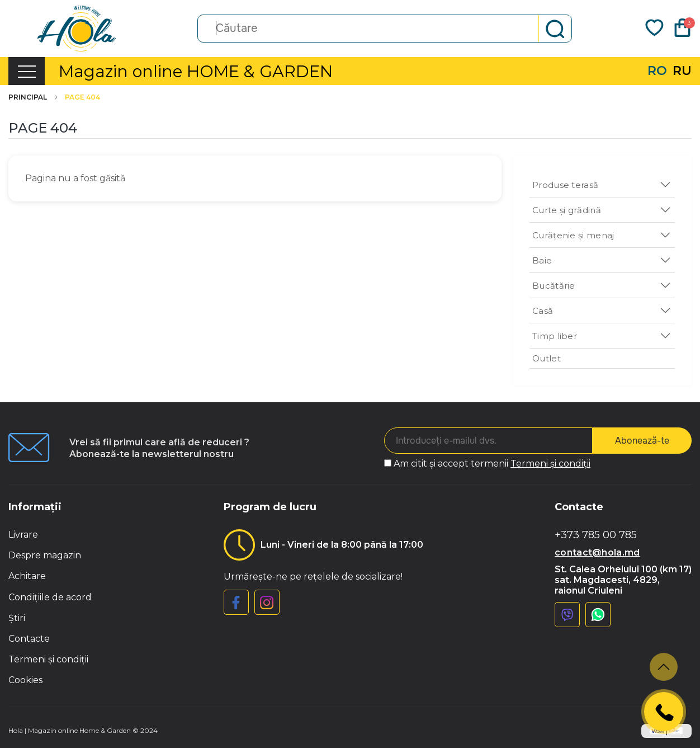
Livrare (23, 535)
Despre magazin (45, 555)
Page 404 (82, 97)
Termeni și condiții (550, 464)
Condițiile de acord (50, 597)
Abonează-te (642, 441)
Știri (17, 618)
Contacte (29, 639)
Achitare (27, 576)
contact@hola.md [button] (597, 552)
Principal (34, 97)
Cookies (25, 680)
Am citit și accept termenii (492, 464)
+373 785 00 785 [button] (596, 535)
